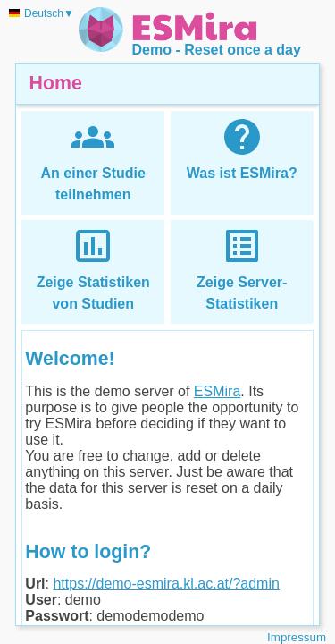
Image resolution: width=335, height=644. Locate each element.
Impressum (297, 637)
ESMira (217, 391)
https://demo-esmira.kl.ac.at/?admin (166, 584)
